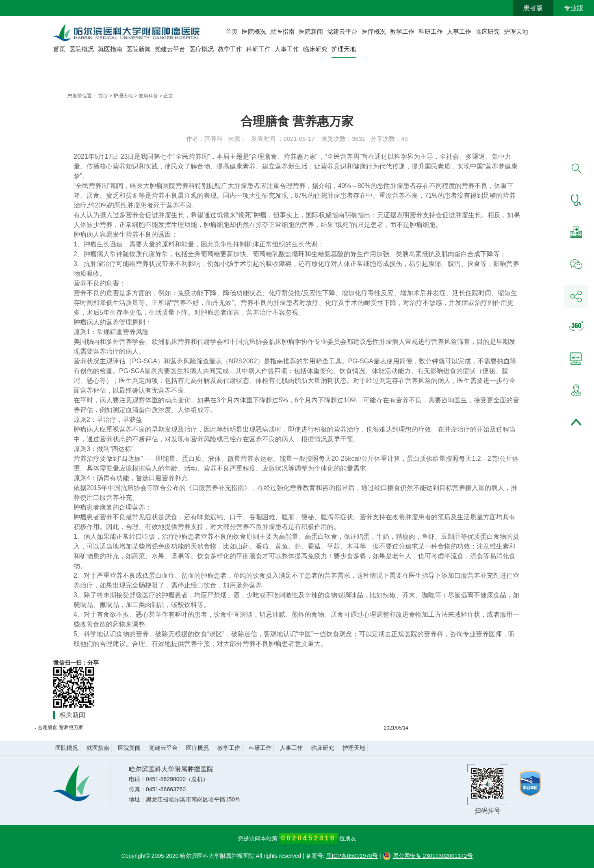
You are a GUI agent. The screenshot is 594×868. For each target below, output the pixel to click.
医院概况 (254, 31)
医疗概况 (374, 31)
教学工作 (402, 31)
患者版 (533, 8)
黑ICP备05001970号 (352, 856)
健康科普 (148, 96)
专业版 (574, 8)
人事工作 (459, 31)
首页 (232, 31)
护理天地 (516, 31)
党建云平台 (342, 31)
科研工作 (431, 31)
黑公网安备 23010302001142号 (428, 856)
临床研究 (488, 31)
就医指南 (282, 31)
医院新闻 (311, 31)
